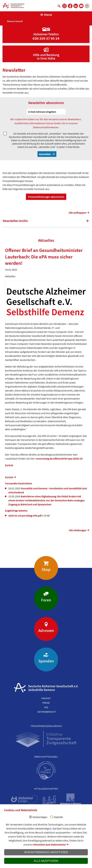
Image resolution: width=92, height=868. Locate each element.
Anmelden (45, 154)
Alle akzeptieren (46, 861)
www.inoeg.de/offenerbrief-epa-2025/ (58, 459)
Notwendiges (40, 817)
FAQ (46, 707)
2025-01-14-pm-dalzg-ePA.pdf (25, 516)
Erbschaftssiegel (46, 757)
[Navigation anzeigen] (46, 15)
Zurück (9, 465)
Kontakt (46, 698)
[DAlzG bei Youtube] (81, 6)
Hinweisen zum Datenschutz (49, 844)
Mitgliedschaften (46, 789)
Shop (46, 569)
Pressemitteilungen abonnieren (46, 197)
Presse (46, 703)
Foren (46, 600)
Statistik (58, 817)
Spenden (46, 661)
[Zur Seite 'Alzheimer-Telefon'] (46, 31)
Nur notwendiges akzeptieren (46, 852)
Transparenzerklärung (46, 726)
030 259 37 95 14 (46, 38)
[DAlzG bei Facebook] (70, 6)
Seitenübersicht (47, 712)
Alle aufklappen (78, 213)
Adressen (46, 630)
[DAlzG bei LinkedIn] (76, 6)
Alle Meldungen (78, 530)
